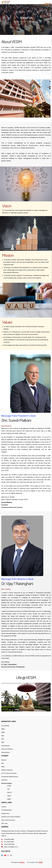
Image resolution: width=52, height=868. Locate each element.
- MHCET (9, 792)
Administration (6, 752)
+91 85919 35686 (8, 839)
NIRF (3, 742)
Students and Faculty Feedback (11, 817)
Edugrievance (5, 813)
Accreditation (5, 726)
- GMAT (9, 799)
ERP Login (4, 823)
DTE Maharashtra (7, 810)
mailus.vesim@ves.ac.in (10, 847)
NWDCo (22, 862)
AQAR (3, 732)
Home (16, 22)
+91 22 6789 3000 (8, 844)
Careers (4, 807)
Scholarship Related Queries (10, 777)
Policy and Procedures (8, 820)
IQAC (3, 736)
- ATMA (9, 786)
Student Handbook (7, 770)
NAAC (3, 729)
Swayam (4, 760)
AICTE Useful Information (9, 773)
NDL (3, 763)
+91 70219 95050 (8, 842)
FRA (3, 739)
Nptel (3, 767)
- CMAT (9, 796)
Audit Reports (5, 746)
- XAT (8, 789)
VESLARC (4, 780)
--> (6, 2)
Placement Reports (7, 749)
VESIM (40, 862)
